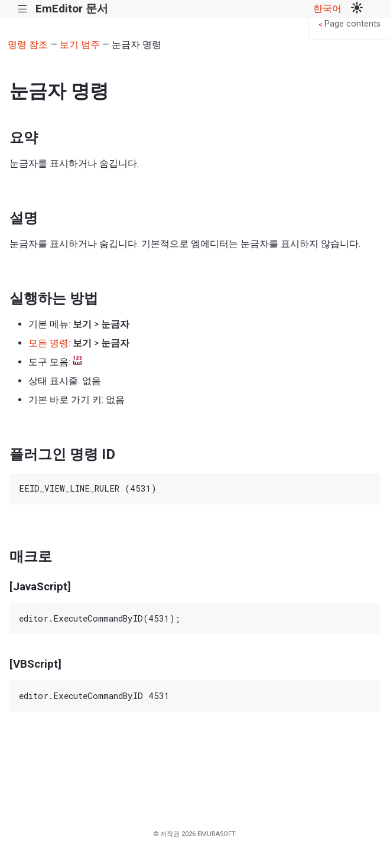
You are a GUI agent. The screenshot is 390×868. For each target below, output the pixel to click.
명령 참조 (28, 45)
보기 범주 (80, 45)
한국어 (327, 9)
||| (23, 9)
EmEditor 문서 (72, 9)
